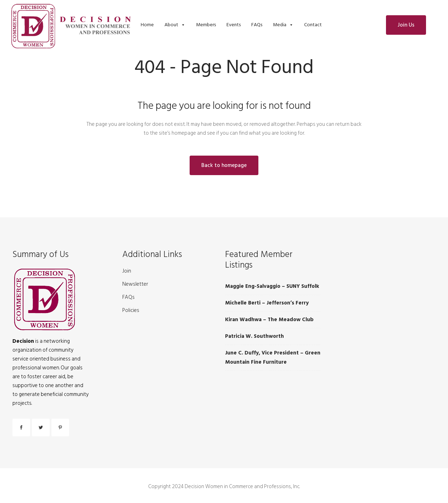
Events (234, 25)
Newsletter (135, 284)
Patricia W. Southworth (254, 336)
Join (127, 271)
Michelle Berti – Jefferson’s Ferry (267, 303)
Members (206, 25)
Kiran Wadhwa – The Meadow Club (269, 320)
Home (147, 25)
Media (280, 25)
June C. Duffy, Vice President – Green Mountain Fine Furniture (273, 357)
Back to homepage (224, 165)
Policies (131, 311)
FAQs (257, 25)
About (171, 25)
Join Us (406, 25)
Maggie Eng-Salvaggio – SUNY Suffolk (272, 286)
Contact (313, 25)
